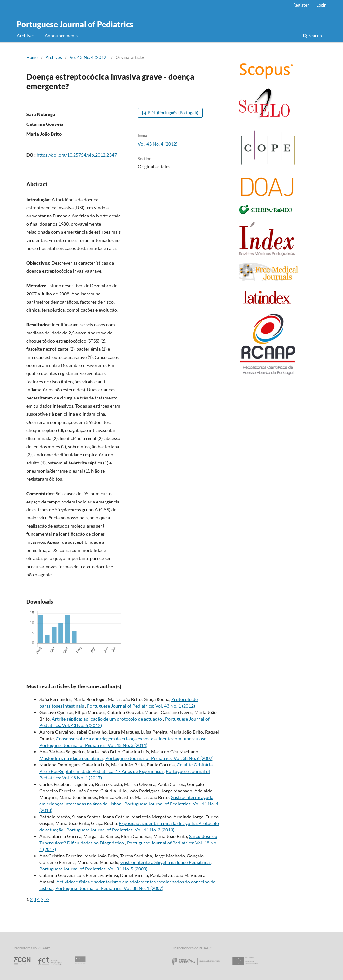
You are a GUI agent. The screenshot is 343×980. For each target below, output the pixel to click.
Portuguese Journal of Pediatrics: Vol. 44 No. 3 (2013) (120, 830)
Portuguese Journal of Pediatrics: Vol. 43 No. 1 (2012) (141, 706)
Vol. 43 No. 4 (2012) (89, 57)
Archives (26, 36)
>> (47, 899)
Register (301, 5)
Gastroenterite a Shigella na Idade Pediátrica (165, 862)
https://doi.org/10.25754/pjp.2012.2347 (77, 155)
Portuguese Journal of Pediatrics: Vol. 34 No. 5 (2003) (93, 869)
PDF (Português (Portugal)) (172, 113)
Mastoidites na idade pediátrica (71, 758)
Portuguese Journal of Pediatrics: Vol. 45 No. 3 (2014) (93, 745)
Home (32, 57)
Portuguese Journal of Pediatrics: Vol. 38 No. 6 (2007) (159, 758)
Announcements (61, 36)
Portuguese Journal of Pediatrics (75, 24)
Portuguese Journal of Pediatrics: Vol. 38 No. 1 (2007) (109, 888)
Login (321, 5)
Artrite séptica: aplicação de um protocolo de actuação (107, 719)
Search (312, 36)
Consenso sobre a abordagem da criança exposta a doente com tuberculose (131, 739)
